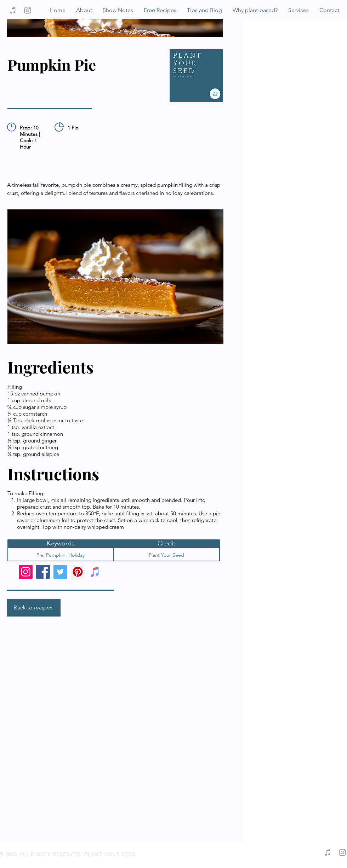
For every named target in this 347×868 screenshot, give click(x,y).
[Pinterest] (78, 572)
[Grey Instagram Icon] (28, 10)
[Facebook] (43, 572)
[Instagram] (26, 572)
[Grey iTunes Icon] (13, 10)
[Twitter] (60, 572)
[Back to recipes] (34, 608)
